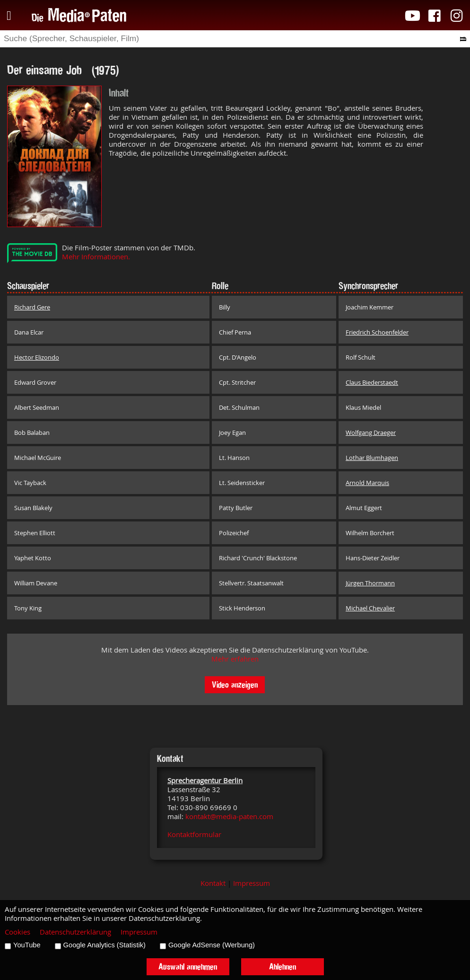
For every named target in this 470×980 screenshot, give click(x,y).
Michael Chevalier (370, 608)
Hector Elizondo (37, 357)
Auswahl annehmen (188, 967)
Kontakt (213, 883)
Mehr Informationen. (96, 257)
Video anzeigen (235, 684)
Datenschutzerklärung (75, 932)
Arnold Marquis (367, 483)
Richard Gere (32, 307)
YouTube (27, 945)
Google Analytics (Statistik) (104, 945)
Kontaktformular (194, 834)
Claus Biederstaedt (372, 382)
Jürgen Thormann (370, 583)
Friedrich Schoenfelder (377, 332)
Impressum (252, 883)
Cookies (17, 932)
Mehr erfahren (235, 659)
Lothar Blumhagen (372, 458)
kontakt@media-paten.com (229, 817)
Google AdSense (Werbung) (212, 945)
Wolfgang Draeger (371, 433)
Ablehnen (283, 967)
